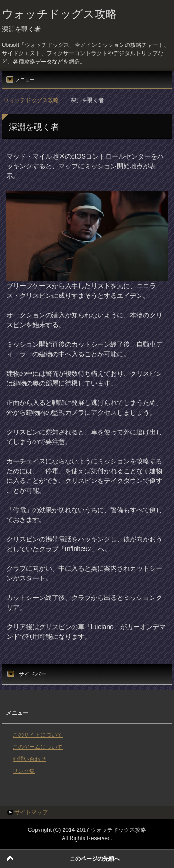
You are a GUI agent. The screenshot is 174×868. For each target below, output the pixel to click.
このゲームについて (38, 747)
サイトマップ (31, 812)
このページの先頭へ (95, 859)
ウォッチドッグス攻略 (59, 14)
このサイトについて (38, 735)
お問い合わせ (29, 759)
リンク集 (24, 771)
